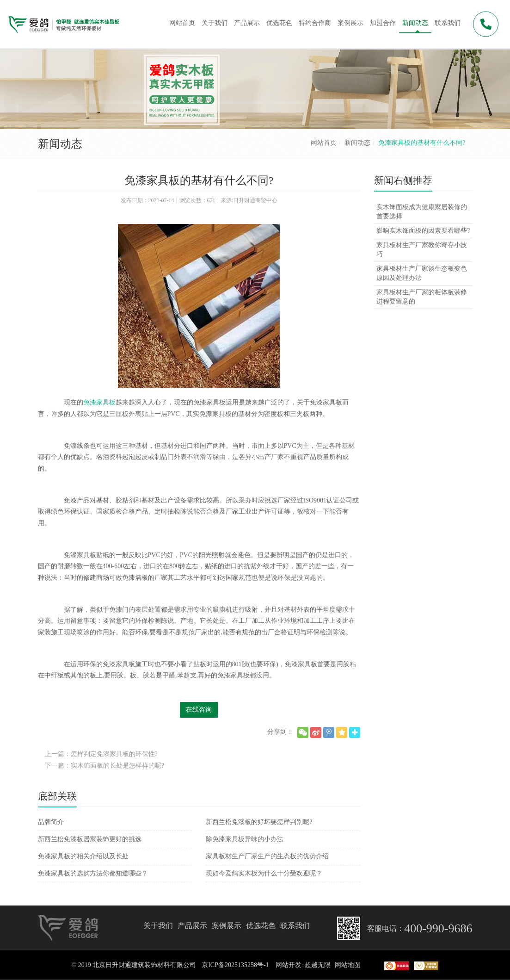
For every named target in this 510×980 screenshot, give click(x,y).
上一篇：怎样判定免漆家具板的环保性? (101, 754)
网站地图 (348, 965)
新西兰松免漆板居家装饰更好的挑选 (90, 839)
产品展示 (192, 926)
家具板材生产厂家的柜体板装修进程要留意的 (422, 297)
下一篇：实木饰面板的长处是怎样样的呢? (104, 766)
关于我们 (158, 926)
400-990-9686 (438, 928)
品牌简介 (51, 822)
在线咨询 (199, 710)
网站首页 (324, 143)
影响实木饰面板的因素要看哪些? (423, 231)
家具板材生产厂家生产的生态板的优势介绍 (267, 856)
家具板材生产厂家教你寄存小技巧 (422, 250)
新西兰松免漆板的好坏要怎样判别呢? (259, 822)
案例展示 (227, 926)
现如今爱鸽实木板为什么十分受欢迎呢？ (264, 873)
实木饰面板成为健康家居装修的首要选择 (422, 212)
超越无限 (318, 965)
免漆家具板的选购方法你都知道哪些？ (93, 873)
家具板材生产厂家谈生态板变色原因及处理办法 (422, 273)
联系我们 (295, 926)
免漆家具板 (99, 402)
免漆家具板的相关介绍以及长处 (83, 856)
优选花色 (261, 926)
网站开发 (289, 965)
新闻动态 (357, 143)
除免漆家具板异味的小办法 (245, 839)
